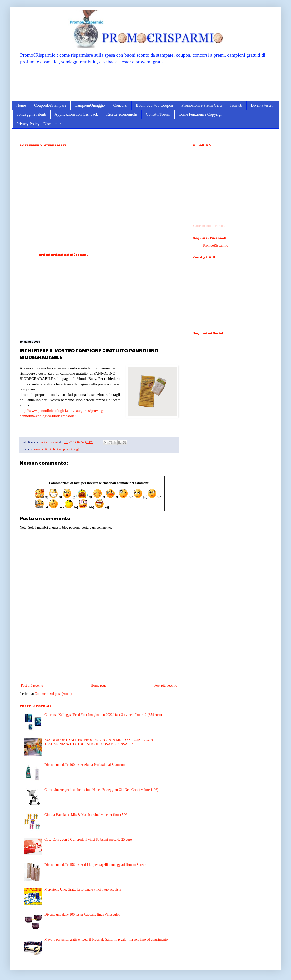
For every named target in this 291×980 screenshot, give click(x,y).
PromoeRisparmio (216, 246)
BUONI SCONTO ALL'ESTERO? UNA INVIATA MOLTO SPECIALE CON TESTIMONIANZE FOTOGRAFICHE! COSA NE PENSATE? (99, 742)
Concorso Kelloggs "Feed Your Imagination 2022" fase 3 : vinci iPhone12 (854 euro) (103, 715)
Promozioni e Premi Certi (202, 105)
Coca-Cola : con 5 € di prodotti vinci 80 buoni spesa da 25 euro (88, 840)
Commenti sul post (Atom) (53, 694)
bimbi (52, 449)
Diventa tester (262, 105)
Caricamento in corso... (209, 226)
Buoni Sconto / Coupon (154, 105)
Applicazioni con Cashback (76, 114)
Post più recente (32, 685)
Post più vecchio (166, 685)
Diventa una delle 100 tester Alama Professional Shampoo (85, 765)
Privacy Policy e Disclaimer (39, 124)
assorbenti (41, 449)
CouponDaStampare (50, 105)
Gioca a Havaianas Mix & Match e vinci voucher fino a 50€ (86, 815)
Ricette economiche (122, 114)
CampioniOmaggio (90, 105)
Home (21, 105)
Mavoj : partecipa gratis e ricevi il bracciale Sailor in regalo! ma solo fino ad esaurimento (106, 940)
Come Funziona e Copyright (201, 114)
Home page (99, 685)
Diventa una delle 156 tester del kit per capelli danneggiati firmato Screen (95, 865)
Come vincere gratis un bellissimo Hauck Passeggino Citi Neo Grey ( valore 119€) (101, 790)
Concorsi (120, 105)
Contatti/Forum (158, 114)
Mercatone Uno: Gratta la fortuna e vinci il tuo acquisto (83, 890)
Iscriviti (236, 105)
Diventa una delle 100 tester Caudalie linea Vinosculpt (82, 914)
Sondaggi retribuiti (31, 114)
